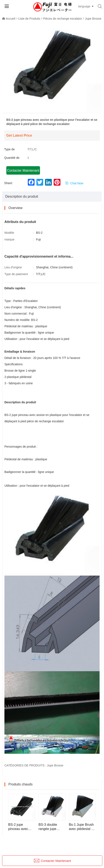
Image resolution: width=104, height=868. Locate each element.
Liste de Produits (29, 19)
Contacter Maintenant (23, 170)
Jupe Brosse (93, 19)
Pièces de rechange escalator (63, 19)
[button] (52, 110)
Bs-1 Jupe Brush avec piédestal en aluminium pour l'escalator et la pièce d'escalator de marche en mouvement (82, 827)
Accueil (11, 19)
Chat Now (74, 183)
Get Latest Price (19, 135)
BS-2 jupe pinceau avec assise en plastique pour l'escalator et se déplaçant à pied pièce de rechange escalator (21, 827)
